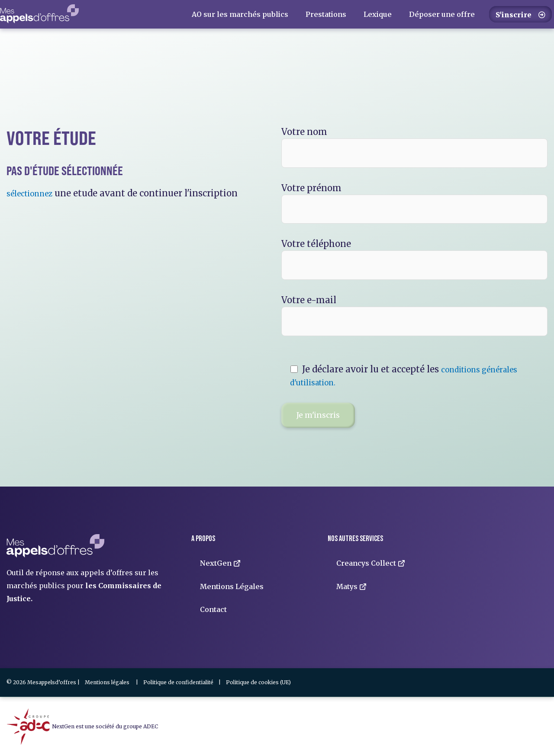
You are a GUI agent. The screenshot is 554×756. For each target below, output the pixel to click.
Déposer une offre (442, 14)
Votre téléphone (414, 259)
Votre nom (414, 147)
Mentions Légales (232, 586)
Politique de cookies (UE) (258, 682)
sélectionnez (34, 193)
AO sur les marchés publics (240, 14)
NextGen (220, 563)
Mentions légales (107, 682)
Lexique (378, 14)
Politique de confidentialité (178, 682)
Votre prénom (414, 203)
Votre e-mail (414, 315)
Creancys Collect (370, 563)
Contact (213, 609)
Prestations (326, 14)
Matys (351, 586)
